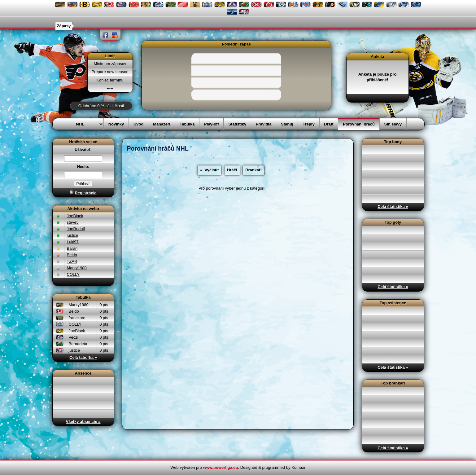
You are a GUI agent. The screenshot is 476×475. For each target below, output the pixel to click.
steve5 (73, 222)
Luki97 (73, 242)
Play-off (212, 124)
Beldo (72, 255)
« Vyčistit (209, 170)
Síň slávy (393, 124)
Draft (329, 124)
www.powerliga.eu (221, 467)
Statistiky (237, 124)
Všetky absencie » (83, 422)
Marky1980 (77, 268)
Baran (72, 248)
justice (73, 235)
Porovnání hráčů (359, 124)
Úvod (139, 124)
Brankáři (253, 170)
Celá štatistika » (393, 207)
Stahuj (287, 124)
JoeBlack (75, 216)
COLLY (73, 274)
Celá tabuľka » (83, 357)
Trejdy (308, 124)
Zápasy (64, 26)
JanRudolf (76, 229)
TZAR (72, 261)
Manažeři (162, 124)
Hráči (232, 170)
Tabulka (187, 124)
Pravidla (264, 124)
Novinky (116, 124)
